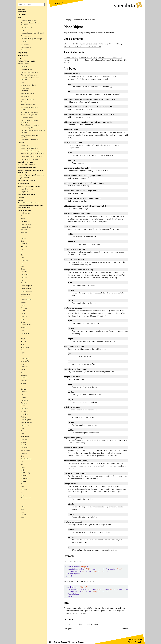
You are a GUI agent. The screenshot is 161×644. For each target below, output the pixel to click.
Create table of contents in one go (32, 157)
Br (22, 252)
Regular (23, 431)
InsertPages (25, 347)
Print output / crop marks (29, 75)
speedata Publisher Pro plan (27, 195)
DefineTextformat (26, 300)
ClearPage (24, 261)
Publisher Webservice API (26, 61)
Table (23, 470)
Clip (22, 263)
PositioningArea (26, 420)
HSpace (23, 328)
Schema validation (27, 118)
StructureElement (26, 459)
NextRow (24, 381)
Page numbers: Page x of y (29, 159)
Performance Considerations (30, 140)
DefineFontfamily (26, 291)
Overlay (23, 397)
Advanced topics (23, 64)
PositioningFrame (27, 423)
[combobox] (31, 4)
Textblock (24, 490)
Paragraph (24, 409)
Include (23, 342)
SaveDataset (25, 437)
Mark (23, 372)
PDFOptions (25, 411)
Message (24, 375)
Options (23, 389)
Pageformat (25, 400)
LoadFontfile (25, 361)
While (23, 518)
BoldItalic (24, 244)
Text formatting (26, 47)
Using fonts (25, 42)
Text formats (25, 44)
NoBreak (24, 383)
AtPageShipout (26, 227)
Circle (23, 258)
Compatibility (25, 275)
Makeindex (24, 367)
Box (22, 249)
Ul (22, 504)
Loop (23, 364)
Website (138, 642)
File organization (26, 36)
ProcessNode (25, 425)
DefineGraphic (25, 294)
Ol (22, 386)
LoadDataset (25, 358)
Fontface (24, 308)
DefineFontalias (26, 289)
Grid (22, 30)
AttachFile (24, 230)
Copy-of (23, 280)
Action (23, 219)
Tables (20, 58)
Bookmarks (25, 67)
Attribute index (26, 213)
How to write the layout (28, 20)
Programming (22, 53)
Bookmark (24, 247)
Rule (22, 434)
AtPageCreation (26, 224)
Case (23, 255)
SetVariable (25, 448)
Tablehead (24, 478)
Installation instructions (26, 162)
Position (24, 417)
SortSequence (25, 451)
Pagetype (24, 403)
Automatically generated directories (32, 154)
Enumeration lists (26, 70)
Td (22, 484)
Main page (68, 20)
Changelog (21, 197)
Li (21, 356)
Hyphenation (25, 333)
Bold (22, 241)
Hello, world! (22, 15)
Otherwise (24, 392)
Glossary (21, 200)
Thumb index (25, 145)
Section (23, 442)
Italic (22, 350)
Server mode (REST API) (28, 128)
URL (22, 509)
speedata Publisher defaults (27, 168)
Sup (22, 464)
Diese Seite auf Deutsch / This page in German (66, 642)
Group (23, 322)
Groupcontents (26, 325)
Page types (24, 102)
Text (22, 487)
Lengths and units (24, 178)
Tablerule (24, 481)
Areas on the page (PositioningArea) (32, 33)
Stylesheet (24, 453)
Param (23, 406)
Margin (23, 370)
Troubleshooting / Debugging (30, 125)
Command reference (25, 210)
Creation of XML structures (30, 72)
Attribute (24, 233)
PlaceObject (25, 414)
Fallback (24, 305)
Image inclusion (23, 56)
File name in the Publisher (26, 165)
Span (23, 456)
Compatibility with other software (29, 203)
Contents (24, 277)
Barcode (24, 238)
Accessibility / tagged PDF (29, 115)
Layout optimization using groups (32, 151)
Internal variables (24, 183)
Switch (23, 467)
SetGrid (23, 445)
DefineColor (25, 283)
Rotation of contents (28, 94)
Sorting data (25, 96)
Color (23, 266)
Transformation (26, 498)
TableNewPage (26, 473)
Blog (130, 642)
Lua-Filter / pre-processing (29, 112)
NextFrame (24, 378)
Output (23, 395)
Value (23, 512)
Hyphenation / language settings (31, 39)
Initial (23, 344)
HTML (23, 82)
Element (24, 303)
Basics (20, 17)
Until (22, 506)
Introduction (22, 12)
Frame (23, 314)
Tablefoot (24, 476)
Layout (23, 353)
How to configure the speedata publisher (31, 175)
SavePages (24, 439)
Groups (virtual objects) (28, 85)
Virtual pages (25, 88)
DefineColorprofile (27, 286)
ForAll (23, 311)
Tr (22, 492)
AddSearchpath (26, 222)
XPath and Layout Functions (27, 181)
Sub (22, 462)
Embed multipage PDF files (29, 148)
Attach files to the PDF (28, 105)
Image (23, 339)
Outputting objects (27, 28)
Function (24, 316)
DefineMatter (25, 297)
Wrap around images (28, 99)
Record (23, 428)
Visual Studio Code (27, 189)
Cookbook (21, 143)
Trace (23, 495)
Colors (23, 50)
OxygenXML (25, 192)
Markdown (24, 91)
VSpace (23, 515)
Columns (24, 272)
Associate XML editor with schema (29, 186)
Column (23, 269)
